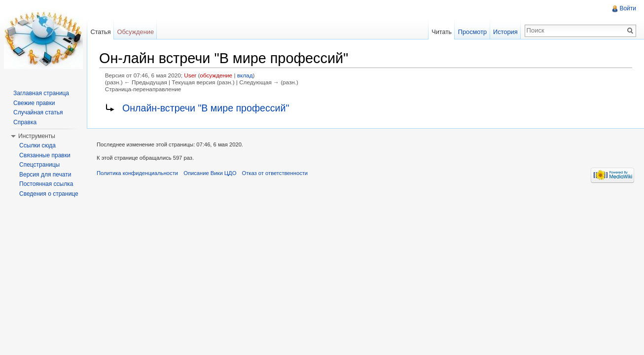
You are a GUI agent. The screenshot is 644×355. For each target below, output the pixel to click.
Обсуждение (135, 32)
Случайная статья (38, 112)
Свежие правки (34, 103)
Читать (442, 32)
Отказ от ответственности (275, 173)
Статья (100, 32)
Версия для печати (45, 175)
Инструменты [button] (37, 136)
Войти (628, 8)
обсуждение (216, 75)
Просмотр (472, 32)
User (190, 75)
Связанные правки (45, 155)
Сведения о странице (49, 194)
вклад (245, 75)
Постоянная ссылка (46, 184)
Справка (25, 122)
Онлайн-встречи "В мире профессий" (206, 108)
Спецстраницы (39, 165)
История (505, 32)
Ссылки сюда (37, 145)
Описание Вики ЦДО (210, 173)
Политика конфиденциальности (137, 173)
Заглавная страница (41, 93)
